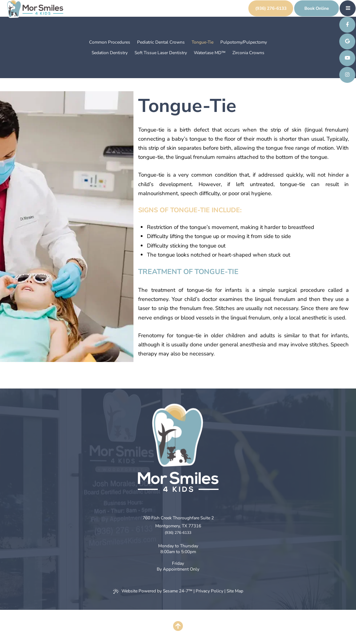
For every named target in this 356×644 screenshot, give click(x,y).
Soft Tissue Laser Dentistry (161, 53)
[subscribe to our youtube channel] (347, 58)
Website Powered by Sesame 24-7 (153, 591)
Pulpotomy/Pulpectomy (244, 42)
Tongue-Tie (203, 42)
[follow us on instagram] (347, 75)
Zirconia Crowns (248, 53)
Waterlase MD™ (210, 53)
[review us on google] (347, 41)
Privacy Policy (209, 591)
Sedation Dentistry (110, 53)
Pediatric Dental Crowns (161, 42)
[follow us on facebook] (347, 25)
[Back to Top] (178, 627)
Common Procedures (110, 42)
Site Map (235, 591)
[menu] (348, 8)
